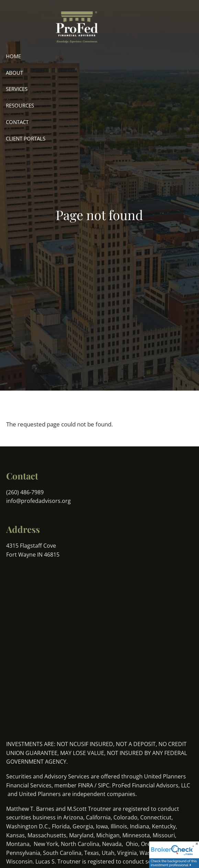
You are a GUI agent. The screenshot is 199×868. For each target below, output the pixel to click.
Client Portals (26, 138)
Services (17, 89)
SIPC (104, 785)
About (14, 73)
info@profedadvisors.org (38, 501)
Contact (17, 122)
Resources (20, 105)
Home (13, 56)
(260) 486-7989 (26, 492)
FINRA (86, 785)
